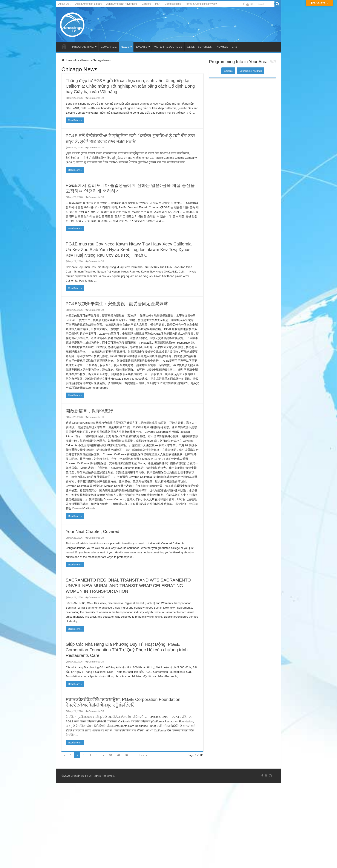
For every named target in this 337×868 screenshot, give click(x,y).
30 (126, 755)
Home (67, 60)
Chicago (228, 71)
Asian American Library (89, 4)
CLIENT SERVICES (199, 47)
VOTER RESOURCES (168, 47)
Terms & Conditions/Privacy (201, 4)
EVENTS (142, 47)
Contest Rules (173, 4)
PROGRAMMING (83, 47)
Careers (146, 4)
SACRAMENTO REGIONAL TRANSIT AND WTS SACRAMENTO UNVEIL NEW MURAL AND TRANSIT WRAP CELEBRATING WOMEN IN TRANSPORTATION (128, 586)
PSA (158, 4)
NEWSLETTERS (227, 47)
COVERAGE (109, 47)
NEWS (125, 47)
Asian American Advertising (122, 4)
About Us (64, 4)
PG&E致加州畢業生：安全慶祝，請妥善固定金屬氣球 (117, 304)
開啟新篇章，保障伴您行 (89, 411)
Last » (143, 755)
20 (118, 755)
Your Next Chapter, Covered (93, 531)
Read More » (75, 120)
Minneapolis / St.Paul (251, 71)
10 (110, 755)
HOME (64, 46)
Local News (82, 60)
